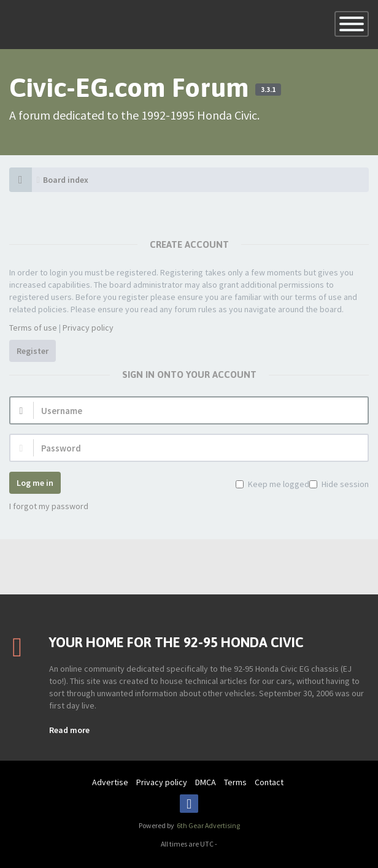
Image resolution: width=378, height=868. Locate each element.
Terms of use (33, 328)
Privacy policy (88, 328)
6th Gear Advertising (208, 825)
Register (33, 351)
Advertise (110, 782)
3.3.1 (268, 90)
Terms (235, 782)
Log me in (35, 483)
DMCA (206, 782)
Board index (66, 180)
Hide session (344, 484)
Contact (269, 782)
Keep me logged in (281, 484)
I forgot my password (49, 506)
